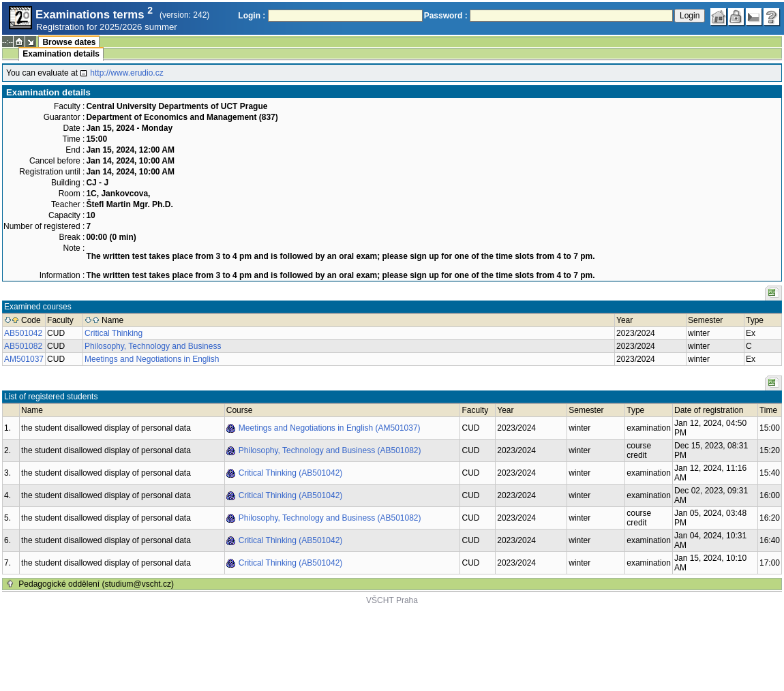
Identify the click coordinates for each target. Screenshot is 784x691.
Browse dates (69, 42)
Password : (446, 16)
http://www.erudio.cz (126, 73)
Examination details (61, 54)
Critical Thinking (114, 333)
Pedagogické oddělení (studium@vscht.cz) (96, 584)
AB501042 (23, 333)
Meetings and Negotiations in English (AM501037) (330, 428)
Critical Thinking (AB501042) (291, 473)
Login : (252, 16)
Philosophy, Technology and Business (153, 346)
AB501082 (23, 346)
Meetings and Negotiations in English (152, 359)
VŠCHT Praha (392, 600)
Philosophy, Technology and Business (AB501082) (330, 450)
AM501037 (24, 359)
